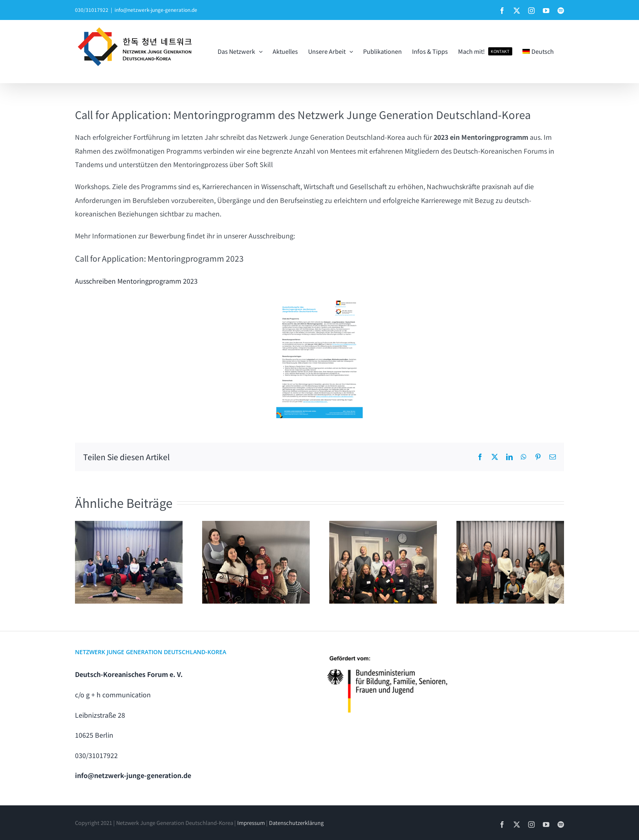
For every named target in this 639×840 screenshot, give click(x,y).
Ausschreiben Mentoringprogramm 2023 (136, 281)
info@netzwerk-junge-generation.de (156, 10)
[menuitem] (538, 51)
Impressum (251, 823)
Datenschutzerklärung (296, 823)
